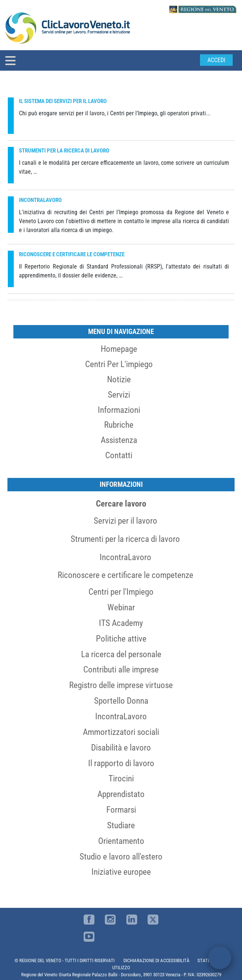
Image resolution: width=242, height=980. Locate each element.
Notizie (119, 379)
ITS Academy (121, 623)
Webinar (121, 607)
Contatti (119, 455)
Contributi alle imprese (121, 669)
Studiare (121, 825)
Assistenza (119, 440)
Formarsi (121, 810)
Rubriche (119, 425)
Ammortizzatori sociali (121, 732)
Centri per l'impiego (119, 364)
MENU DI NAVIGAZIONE (121, 332)
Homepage (119, 349)
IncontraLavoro (125, 557)
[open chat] (220, 958)
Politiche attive (121, 639)
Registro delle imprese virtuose (121, 685)
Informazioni (119, 410)
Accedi (216, 60)
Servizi (119, 395)
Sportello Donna (121, 701)
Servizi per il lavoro (125, 521)
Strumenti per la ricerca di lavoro (125, 539)
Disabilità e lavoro (121, 748)
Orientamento (121, 841)
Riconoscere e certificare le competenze (125, 575)
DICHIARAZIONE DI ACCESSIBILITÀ (157, 960)
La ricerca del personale (121, 654)
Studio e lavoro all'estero (121, 857)
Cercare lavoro (121, 504)
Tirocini (121, 778)
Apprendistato (121, 794)
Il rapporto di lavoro (121, 763)
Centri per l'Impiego (121, 592)
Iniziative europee (121, 872)
